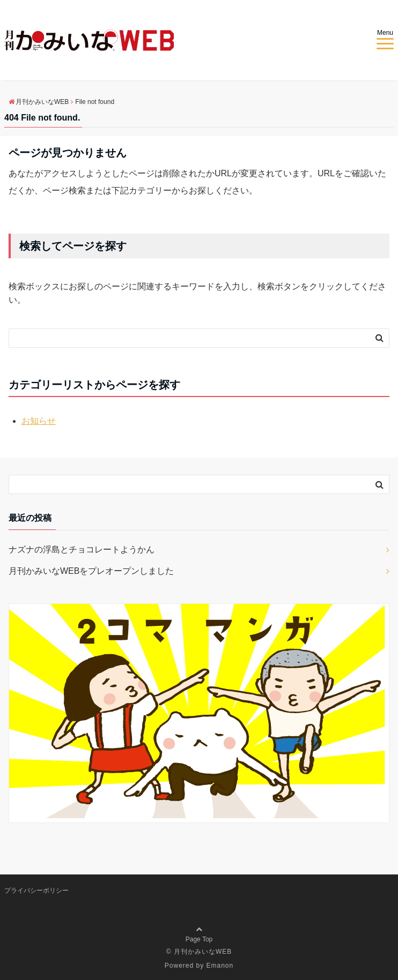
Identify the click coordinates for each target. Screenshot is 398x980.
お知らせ (39, 421)
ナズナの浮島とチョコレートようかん (82, 549)
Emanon (220, 966)
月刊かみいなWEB (203, 952)
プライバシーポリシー (36, 891)
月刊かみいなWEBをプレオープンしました (91, 571)
